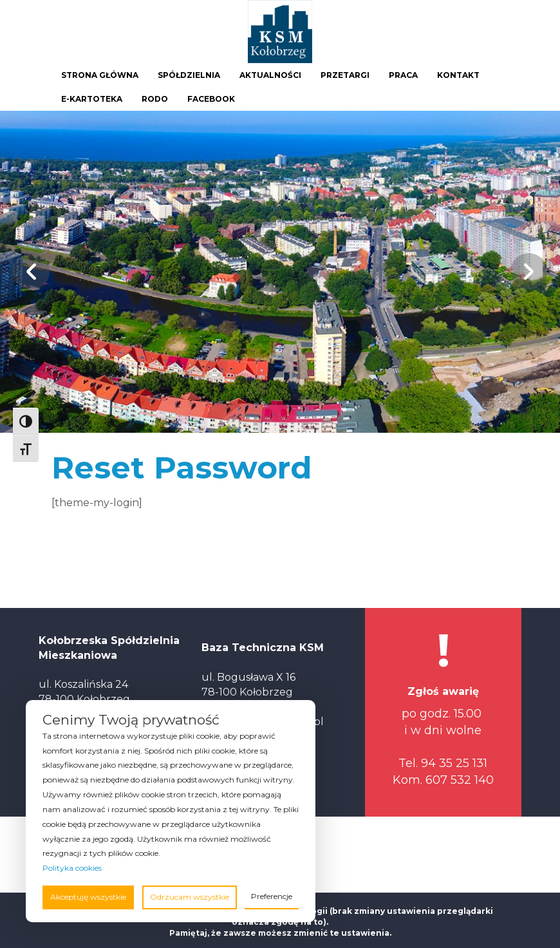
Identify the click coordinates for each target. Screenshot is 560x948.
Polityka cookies (72, 868)
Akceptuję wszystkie (88, 897)
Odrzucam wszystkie (190, 897)
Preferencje (272, 896)
